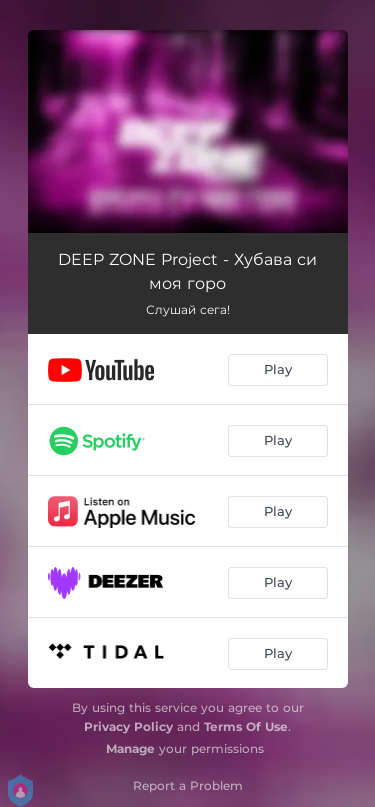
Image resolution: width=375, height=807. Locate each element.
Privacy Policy (128, 726)
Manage (130, 748)
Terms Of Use (246, 726)
